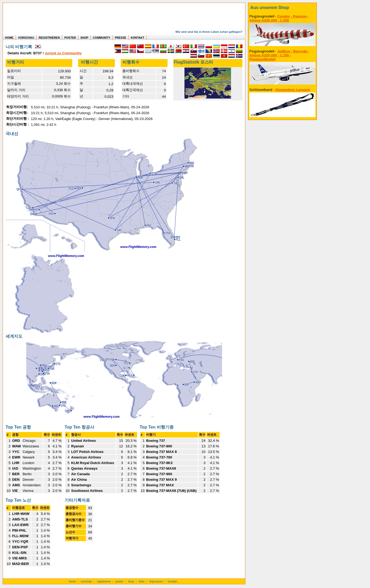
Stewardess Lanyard (293, 90)
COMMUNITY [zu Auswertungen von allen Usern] (102, 38)
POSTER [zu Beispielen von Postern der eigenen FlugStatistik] (70, 38)
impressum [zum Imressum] (156, 581)
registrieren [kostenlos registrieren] (104, 581)
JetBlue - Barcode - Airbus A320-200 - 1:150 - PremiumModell (279, 55)
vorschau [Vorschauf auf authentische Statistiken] (86, 581)
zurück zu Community (63, 53)
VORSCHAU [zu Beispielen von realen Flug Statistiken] (26, 38)
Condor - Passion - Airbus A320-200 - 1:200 (279, 18)
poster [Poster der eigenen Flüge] (120, 581)
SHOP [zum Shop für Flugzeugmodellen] (84, 38)
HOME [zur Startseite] (9, 38)
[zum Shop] (282, 8)
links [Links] (142, 581)
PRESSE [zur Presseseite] (121, 38)
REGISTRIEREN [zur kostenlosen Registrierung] (49, 38)
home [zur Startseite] (72, 581)
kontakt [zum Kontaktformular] (172, 581)
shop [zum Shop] (131, 581)
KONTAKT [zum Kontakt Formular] (137, 38)
